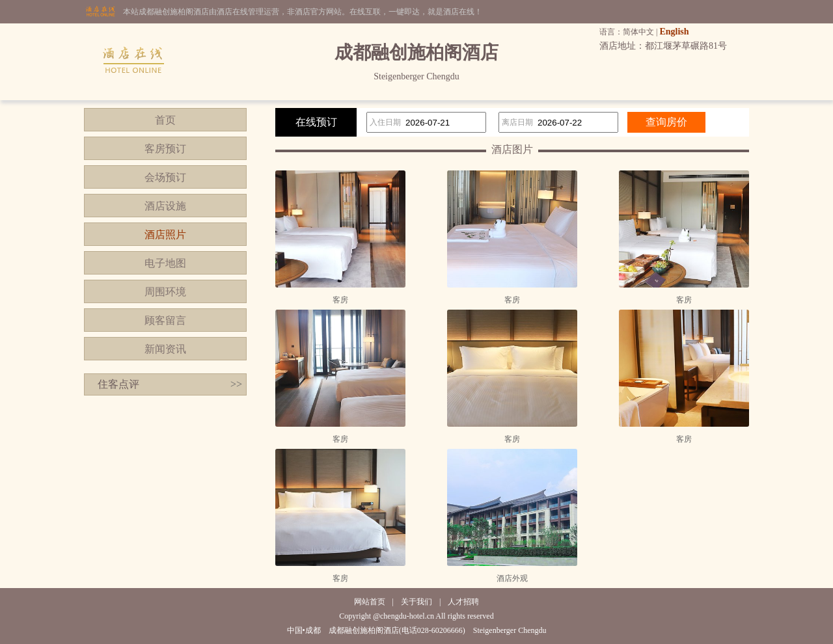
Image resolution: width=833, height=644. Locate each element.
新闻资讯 (165, 349)
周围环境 (165, 292)
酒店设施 (165, 206)
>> (236, 384)
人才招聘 (463, 602)
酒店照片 (165, 235)
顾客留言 (165, 320)
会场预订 (165, 177)
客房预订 (165, 149)
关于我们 (416, 602)
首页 (165, 120)
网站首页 (370, 602)
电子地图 (165, 263)
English (674, 32)
